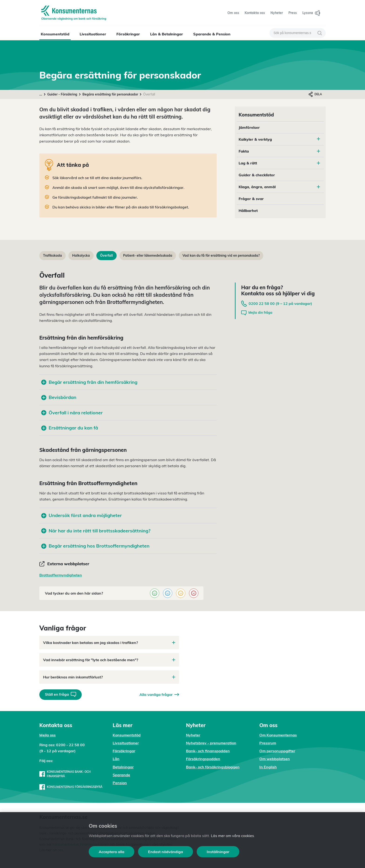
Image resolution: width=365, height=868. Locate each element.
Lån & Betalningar (167, 34)
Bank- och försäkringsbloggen (213, 767)
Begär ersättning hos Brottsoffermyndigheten (95, 546)
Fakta (279, 151)
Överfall (106, 255)
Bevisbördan (59, 397)
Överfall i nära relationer (72, 413)
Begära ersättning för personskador (110, 94)
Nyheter (193, 735)
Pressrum (268, 743)
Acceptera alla (112, 852)
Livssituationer (93, 34)
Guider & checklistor (257, 175)
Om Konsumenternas (278, 735)
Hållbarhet (248, 211)
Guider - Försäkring (62, 94)
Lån (116, 759)
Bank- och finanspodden (208, 751)
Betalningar (123, 767)
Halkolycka (81, 255)
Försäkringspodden (203, 759)
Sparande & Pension (212, 34)
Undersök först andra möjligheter (81, 515)
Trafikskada (52, 255)
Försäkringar (128, 34)
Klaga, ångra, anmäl (279, 187)
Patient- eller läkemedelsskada (148, 255)
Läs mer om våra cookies (232, 836)
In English (268, 767)
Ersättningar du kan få (70, 428)
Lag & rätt (279, 163)
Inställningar (218, 852)
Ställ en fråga (61, 694)
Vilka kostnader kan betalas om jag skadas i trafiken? (109, 643)
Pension (120, 783)
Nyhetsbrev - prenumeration (211, 743)
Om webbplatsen (275, 759)
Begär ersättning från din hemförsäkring (89, 382)
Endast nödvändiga (166, 852)
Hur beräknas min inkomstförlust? (109, 677)
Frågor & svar (251, 199)
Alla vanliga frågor (159, 694)
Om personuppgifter (277, 751)
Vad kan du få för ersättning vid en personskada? (221, 255)
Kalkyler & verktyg (255, 139)
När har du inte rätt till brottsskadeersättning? (96, 531)
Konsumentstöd (55, 34)
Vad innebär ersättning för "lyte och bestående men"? (109, 660)
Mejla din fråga (257, 313)
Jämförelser (249, 127)
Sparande (121, 775)
